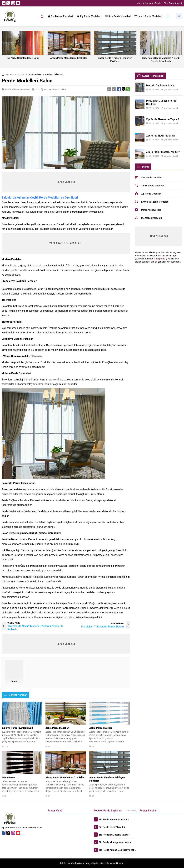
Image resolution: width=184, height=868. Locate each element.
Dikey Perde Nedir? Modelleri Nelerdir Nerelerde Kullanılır (35, 628)
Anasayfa (8, 74)
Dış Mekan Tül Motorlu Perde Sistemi (103, 626)
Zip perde (160, 259)
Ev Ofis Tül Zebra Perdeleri (29, 74)
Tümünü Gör (131, 810)
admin (14, 681)
